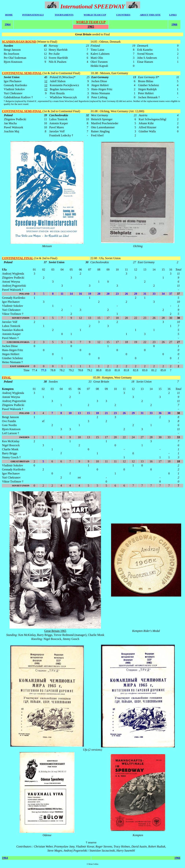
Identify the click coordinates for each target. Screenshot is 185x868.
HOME (9, 15)
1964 (8, 24)
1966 (174, 24)
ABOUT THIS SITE (150, 15)
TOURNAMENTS (64, 15)
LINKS (173, 15)
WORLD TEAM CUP (95, 15)
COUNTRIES (123, 15)
